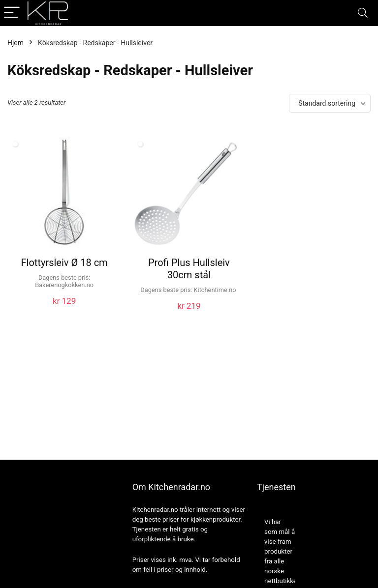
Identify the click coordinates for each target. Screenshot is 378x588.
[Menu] (12, 13)
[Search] (363, 13)
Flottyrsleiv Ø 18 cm (64, 263)
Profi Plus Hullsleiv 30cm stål (189, 269)
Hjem (16, 43)
